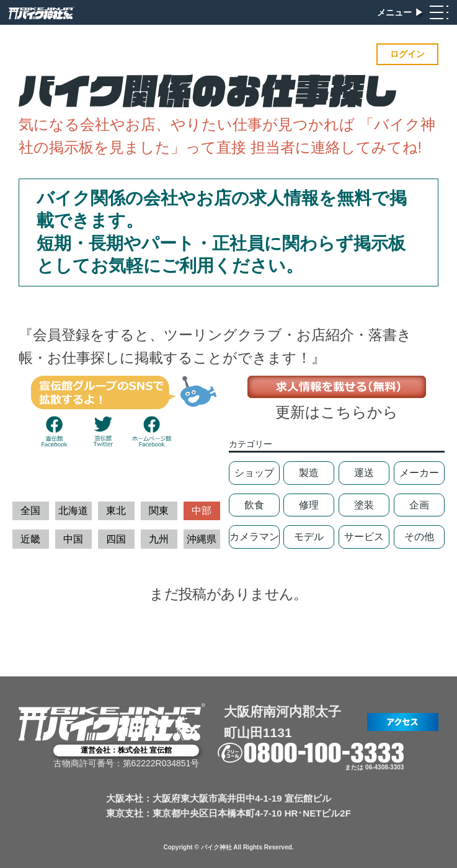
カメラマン (254, 537)
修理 (309, 505)
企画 (419, 505)
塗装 (364, 505)
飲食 (254, 505)
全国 (30, 511)
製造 (309, 473)
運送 (364, 473)
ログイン (407, 54)
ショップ (254, 473)
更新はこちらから (337, 412)
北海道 (73, 511)
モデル (309, 537)
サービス (364, 537)
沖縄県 (202, 539)
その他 (419, 537)
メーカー (419, 473)
